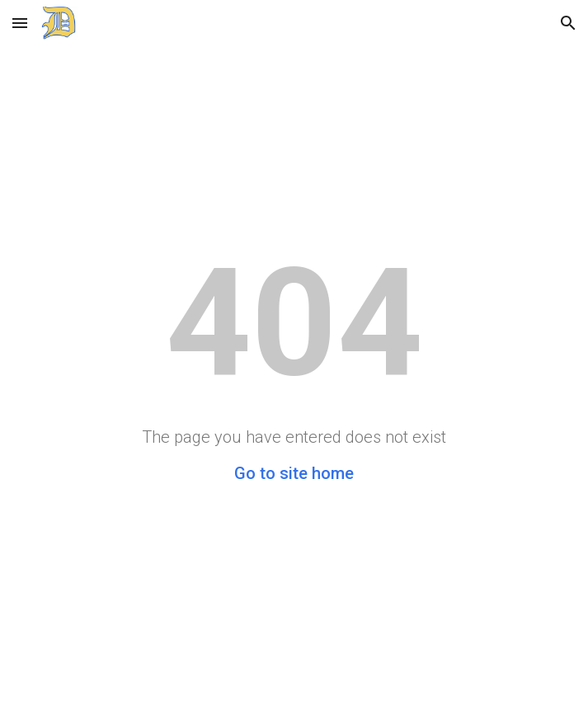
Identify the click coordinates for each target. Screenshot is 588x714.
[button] (20, 23)
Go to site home (294, 473)
